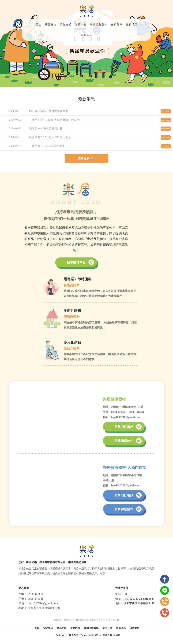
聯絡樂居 (86, 35)
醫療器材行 (69, 620)
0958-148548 (36, 599)
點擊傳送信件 (128, 444)
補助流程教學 (99, 25)
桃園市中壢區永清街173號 (44, 608)
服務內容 (81, 25)
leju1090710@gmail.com (43, 603)
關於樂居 (51, 25)
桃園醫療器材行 (97, 620)
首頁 (39, 25)
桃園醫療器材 (82, 620)
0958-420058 (36, 594)
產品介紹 (66, 25)
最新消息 (131, 25)
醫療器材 (58, 620)
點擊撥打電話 (52, 262)
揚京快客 (74, 635)
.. (100, 635)
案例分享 (116, 25)
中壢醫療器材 (113, 620)
